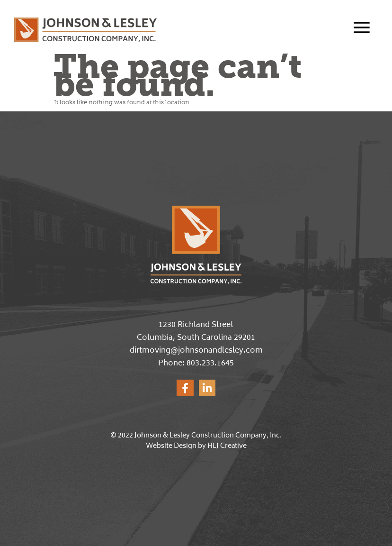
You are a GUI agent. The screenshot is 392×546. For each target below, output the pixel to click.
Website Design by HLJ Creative (196, 446)
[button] (364, 29)
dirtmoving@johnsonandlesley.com (196, 351)
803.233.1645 (210, 364)
